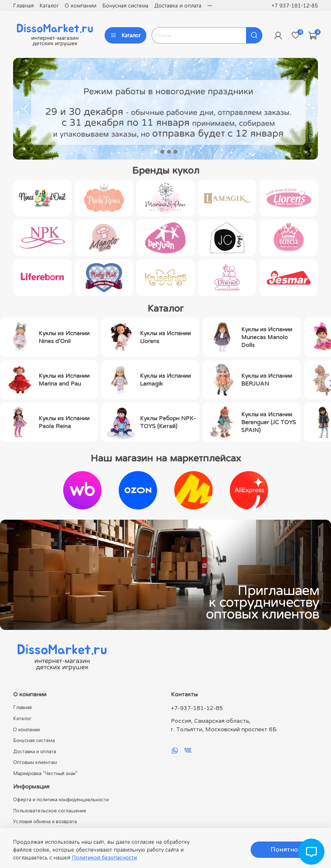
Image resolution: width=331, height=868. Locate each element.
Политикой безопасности (104, 858)
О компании (81, 6)
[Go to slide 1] (156, 152)
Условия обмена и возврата (45, 821)
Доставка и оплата (178, 6)
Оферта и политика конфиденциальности (61, 799)
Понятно (284, 850)
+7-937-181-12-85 (197, 708)
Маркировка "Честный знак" (45, 773)
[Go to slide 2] (162, 152)
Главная (23, 6)
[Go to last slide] (26, 109)
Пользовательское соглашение (50, 811)
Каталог (49, 6)
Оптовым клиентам (35, 762)
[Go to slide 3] (169, 152)
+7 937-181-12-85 (295, 6)
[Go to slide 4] (175, 152)
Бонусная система (125, 6)
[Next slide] (305, 109)
